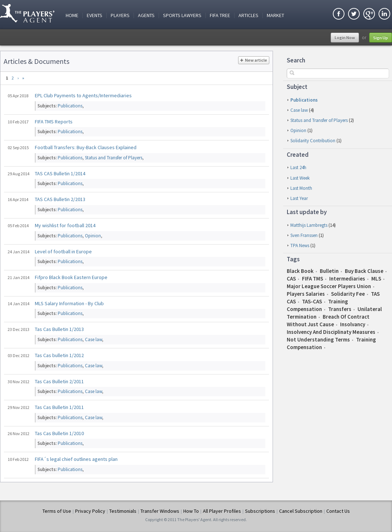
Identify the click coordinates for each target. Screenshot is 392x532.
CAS (291, 279)
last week (300, 178)
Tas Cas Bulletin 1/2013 (59, 329)
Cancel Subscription (301, 511)
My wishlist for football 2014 (65, 225)
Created (298, 155)
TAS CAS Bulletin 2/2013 (60, 199)
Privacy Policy (90, 511)
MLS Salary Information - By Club (69, 303)
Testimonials (123, 511)
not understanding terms (318, 339)
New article (254, 60)
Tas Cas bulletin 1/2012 (59, 355)
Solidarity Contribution (313, 141)
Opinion (298, 130)
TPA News (300, 245)
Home (72, 15)
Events (95, 15)
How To (191, 511)
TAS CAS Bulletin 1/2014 (60, 173)
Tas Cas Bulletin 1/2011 (59, 407)
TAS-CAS (312, 301)
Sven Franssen (304, 235)
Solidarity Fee (348, 294)
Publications (304, 100)
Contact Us (338, 511)
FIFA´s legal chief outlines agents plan (76, 459)
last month (301, 188)
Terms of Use (57, 511)
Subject (297, 87)
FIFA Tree (220, 15)
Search (296, 60)
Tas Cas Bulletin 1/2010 (59, 433)
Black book (300, 271)
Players (120, 15)
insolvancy (353, 324)
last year (299, 198)
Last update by (307, 212)
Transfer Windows (160, 511)
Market (275, 15)
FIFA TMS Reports (54, 122)
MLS (376, 279)
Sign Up (381, 38)
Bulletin (329, 271)
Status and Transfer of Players (319, 120)
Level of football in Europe (63, 251)
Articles (248, 15)
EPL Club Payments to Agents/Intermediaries (83, 95)
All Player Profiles (222, 511)
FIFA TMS (313, 279)
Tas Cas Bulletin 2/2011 (59, 381)
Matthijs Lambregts (309, 225)
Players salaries (306, 294)
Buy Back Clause (364, 271)
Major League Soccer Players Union (329, 286)
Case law (299, 110)
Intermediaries (347, 279)
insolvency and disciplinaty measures (331, 332)
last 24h (298, 167)
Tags (293, 259)
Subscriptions (260, 511)
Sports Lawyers (182, 15)
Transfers (340, 309)
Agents (146, 15)
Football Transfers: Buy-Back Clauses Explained (86, 147)
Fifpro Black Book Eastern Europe (71, 277)
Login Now (345, 38)
